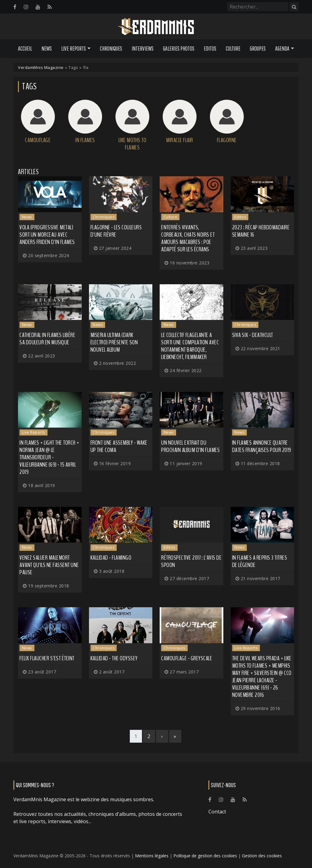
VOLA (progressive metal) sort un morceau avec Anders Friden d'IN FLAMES (47, 235)
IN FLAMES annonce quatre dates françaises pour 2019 (262, 446)
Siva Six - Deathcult (253, 335)
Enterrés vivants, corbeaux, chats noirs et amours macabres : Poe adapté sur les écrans (188, 238)
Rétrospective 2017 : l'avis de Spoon (191, 561)
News (47, 48)
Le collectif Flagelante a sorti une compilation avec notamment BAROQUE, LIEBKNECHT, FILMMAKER (190, 346)
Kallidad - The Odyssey (114, 658)
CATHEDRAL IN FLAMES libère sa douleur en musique (47, 339)
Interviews (143, 48)
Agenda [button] (282, 48)
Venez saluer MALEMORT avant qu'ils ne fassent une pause (49, 565)
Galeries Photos (179, 48)
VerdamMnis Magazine (41, 67)
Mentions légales (152, 856)
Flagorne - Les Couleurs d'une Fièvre (116, 231)
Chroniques (111, 48)
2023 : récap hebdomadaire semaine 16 (261, 231)
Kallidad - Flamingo (111, 558)
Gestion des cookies (262, 856)
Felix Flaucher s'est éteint (47, 658)
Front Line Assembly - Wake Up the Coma (119, 446)
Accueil (25, 48)
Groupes (258, 48)
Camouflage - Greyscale (187, 658)
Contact (217, 812)
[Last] (175, 736)
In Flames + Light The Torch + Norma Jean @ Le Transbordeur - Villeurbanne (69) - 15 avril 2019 (49, 457)
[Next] (162, 736)
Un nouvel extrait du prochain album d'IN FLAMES (190, 446)
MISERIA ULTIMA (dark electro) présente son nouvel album (114, 342)
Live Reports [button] (74, 48)
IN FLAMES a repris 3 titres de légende (260, 561)
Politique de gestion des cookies (205, 856)
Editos (210, 48)
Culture (233, 48)
